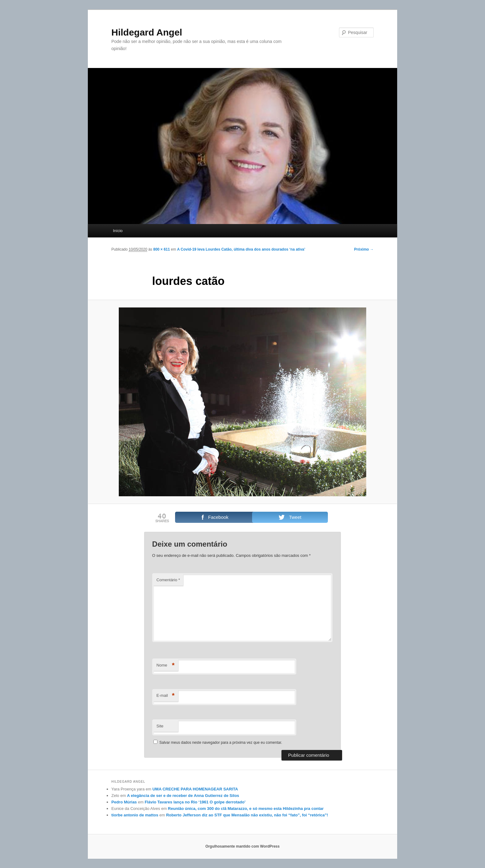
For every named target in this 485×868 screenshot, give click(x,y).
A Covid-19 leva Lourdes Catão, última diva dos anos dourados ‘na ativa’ (241, 249)
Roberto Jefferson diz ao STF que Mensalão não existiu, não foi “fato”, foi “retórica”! (247, 815)
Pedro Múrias (124, 802)
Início (118, 231)
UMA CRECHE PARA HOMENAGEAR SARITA (195, 789)
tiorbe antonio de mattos (135, 815)
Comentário (168, 580)
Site (160, 726)
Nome (166, 665)
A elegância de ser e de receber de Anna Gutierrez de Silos (183, 796)
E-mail (166, 696)
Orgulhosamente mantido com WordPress (242, 846)
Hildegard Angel (147, 32)
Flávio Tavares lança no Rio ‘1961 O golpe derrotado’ (195, 802)
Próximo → (364, 249)
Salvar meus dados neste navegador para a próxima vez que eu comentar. (221, 743)
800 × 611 (161, 249)
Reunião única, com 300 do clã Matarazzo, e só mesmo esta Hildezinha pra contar (246, 809)
